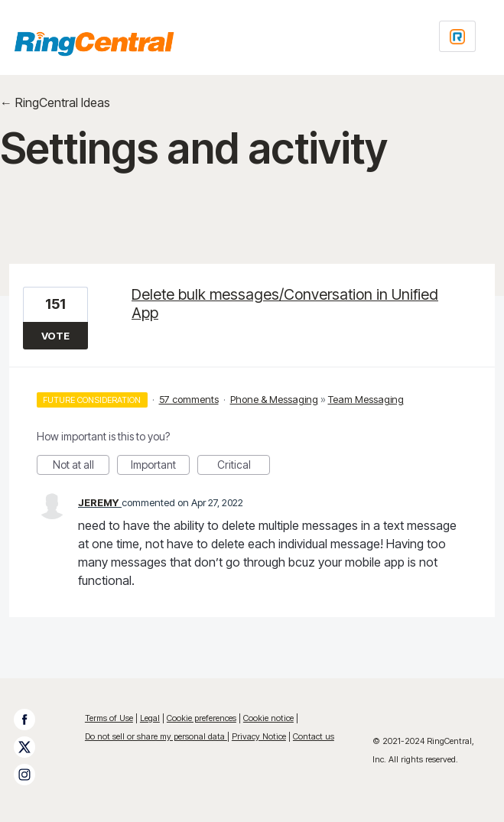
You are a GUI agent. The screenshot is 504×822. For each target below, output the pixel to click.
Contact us (314, 736)
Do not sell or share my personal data (156, 736)
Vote (55, 336)
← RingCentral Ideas (55, 102)
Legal (150, 718)
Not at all (81, 466)
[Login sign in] (457, 36)
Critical (244, 466)
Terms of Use (109, 718)
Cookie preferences (202, 718)
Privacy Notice (259, 736)
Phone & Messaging (274, 399)
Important (160, 466)
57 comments (189, 399)
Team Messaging (366, 399)
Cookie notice (268, 718)
